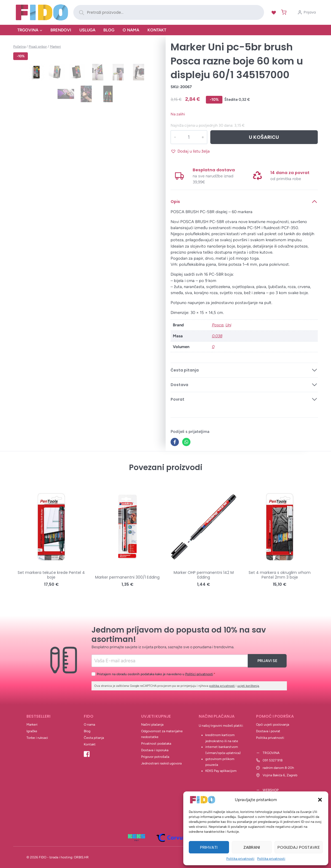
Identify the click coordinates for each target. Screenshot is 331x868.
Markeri (32, 725)
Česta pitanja (94, 738)
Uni (228, 325)
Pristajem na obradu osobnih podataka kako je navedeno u (156, 674)
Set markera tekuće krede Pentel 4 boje (51, 575)
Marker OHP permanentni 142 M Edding (204, 575)
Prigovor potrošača (155, 757)
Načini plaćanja (152, 725)
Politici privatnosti (199, 674)
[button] (320, 800)
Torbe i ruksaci (37, 738)
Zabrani (252, 847)
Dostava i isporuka (155, 750)
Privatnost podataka (156, 744)
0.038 (217, 336)
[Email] (170, 661)
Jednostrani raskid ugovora (161, 763)
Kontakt (157, 30)
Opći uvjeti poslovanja (273, 725)
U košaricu (264, 137)
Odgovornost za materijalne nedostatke (162, 734)
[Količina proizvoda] (189, 137)
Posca (218, 325)
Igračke (32, 731)
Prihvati (209, 847)
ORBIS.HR (81, 857)
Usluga (87, 30)
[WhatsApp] (186, 442)
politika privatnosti (222, 686)
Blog (109, 30)
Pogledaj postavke (299, 847)
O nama (131, 30)
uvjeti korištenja (248, 686)
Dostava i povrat (268, 731)
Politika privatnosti (240, 859)
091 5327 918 (273, 760)
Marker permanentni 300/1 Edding (127, 577)
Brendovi (61, 30)
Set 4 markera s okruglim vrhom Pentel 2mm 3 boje (280, 575)
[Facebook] (175, 442)
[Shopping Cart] (283, 12)
